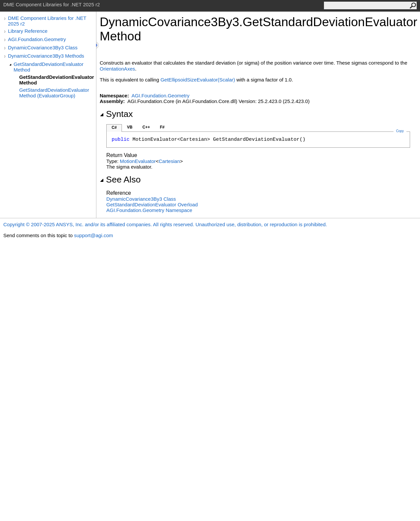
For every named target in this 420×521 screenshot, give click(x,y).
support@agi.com (93, 235)
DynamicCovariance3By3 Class (43, 48)
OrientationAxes (117, 69)
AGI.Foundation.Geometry (37, 39)
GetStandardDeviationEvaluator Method (49, 67)
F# (162, 127)
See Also (120, 180)
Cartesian (169, 161)
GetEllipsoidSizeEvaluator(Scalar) (198, 80)
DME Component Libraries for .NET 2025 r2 (47, 21)
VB (130, 127)
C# (114, 128)
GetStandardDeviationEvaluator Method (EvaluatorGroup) (54, 93)
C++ (146, 127)
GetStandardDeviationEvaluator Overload (152, 205)
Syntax (116, 114)
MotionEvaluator (138, 161)
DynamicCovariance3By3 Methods (46, 56)
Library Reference (28, 31)
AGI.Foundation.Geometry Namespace (149, 210)
